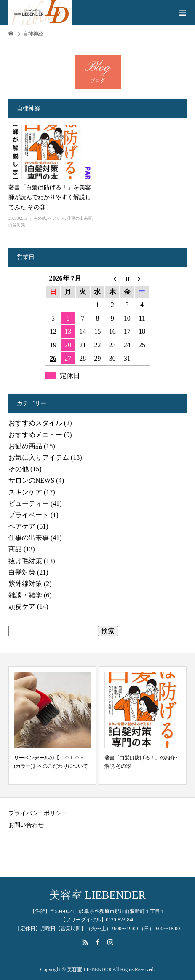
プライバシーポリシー (38, 813)
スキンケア (25, 492)
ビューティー (29, 503)
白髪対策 (17, 225)
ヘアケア (56, 218)
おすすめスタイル (35, 423)
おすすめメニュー (35, 435)
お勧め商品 (25, 446)
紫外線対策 (25, 584)
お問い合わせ (26, 825)
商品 (15, 549)
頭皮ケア (22, 606)
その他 (40, 218)
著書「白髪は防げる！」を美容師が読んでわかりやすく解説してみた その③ (50, 198)
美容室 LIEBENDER (97, 895)
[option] (52, 725)
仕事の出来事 (80, 218)
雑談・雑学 (25, 595)
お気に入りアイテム (39, 458)
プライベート (29, 515)
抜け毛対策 (25, 561)
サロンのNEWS (31, 480)
